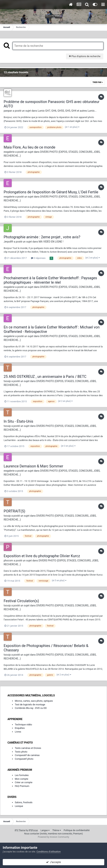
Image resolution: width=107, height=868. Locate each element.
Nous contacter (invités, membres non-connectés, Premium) (54, 834)
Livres (18, 732)
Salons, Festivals (24, 802)
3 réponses (38, 258)
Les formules (22, 775)
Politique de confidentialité (77, 830)
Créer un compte (24, 782)
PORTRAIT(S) (14, 511)
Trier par (98, 82)
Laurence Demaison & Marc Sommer (33, 466)
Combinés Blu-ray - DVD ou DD (31, 708)
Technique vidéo (23, 725)
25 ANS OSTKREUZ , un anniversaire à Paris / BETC (45, 377)
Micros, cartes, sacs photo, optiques (34, 701)
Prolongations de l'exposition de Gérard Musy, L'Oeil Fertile (51, 192)
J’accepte (53, 862)
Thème (57, 830)
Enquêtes (20, 728)
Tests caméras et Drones (28, 748)
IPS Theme (20, 830)
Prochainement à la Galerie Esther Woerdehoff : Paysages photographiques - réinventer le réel (50, 280)
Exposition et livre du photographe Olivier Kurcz (42, 556)
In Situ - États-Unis (18, 421)
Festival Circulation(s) (21, 601)
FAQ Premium (22, 786)
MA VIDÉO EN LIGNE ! (51, 242)
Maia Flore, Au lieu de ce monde (29, 147)
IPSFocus (33, 830)
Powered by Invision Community (53, 837)
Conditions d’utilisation (49, 852)
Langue (45, 830)
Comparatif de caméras (27, 755)
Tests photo (21, 752)
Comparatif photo (24, 759)
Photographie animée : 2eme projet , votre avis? (42, 237)
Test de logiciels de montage (30, 705)
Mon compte (21, 779)
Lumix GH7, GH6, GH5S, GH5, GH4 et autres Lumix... (67, 111)
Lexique (19, 806)
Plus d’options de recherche (85, 56)
